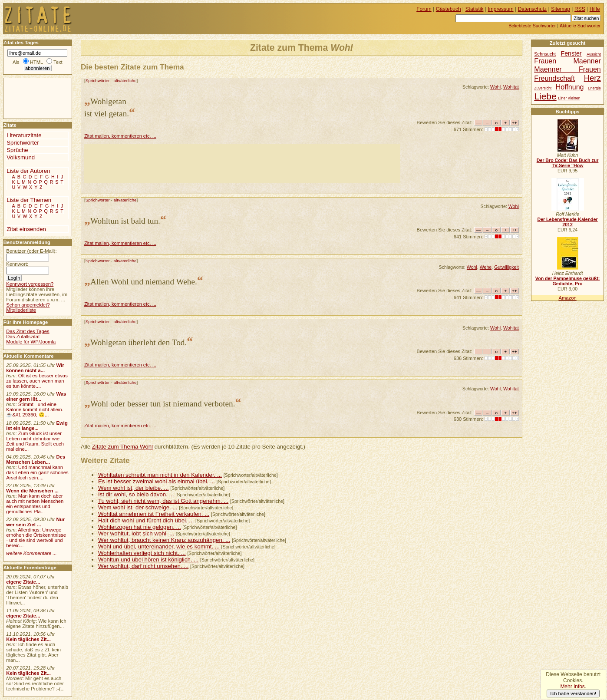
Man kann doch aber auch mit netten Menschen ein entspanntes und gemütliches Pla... (35, 504)
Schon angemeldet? (28, 305)
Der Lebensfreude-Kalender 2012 (567, 222)
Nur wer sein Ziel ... (35, 522)
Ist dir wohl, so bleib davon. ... (136, 494)
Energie (594, 88)
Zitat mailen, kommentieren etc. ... (120, 136)
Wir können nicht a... (35, 368)
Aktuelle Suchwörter (580, 26)
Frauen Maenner (567, 61)
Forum (424, 9)
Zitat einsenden (26, 229)
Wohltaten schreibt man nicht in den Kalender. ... (160, 475)
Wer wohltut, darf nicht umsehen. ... (143, 566)
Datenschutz (532, 9)
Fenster (571, 53)
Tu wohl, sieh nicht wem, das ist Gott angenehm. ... (163, 501)
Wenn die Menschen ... (32, 491)
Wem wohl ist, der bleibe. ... (134, 488)
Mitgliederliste (21, 310)
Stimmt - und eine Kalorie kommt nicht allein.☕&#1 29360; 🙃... (35, 409)
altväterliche (125, 81)
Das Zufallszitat (23, 337)
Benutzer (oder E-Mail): (31, 251)
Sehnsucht (545, 54)
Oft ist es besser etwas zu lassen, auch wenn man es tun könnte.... (37, 381)
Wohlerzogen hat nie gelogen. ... (140, 527)
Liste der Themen (29, 200)
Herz (592, 78)
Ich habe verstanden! (573, 693)
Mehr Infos (572, 687)
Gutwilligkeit (506, 267)
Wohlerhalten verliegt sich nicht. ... (142, 553)
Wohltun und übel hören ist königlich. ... (148, 560)
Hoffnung (570, 87)
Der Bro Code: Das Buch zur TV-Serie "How (568, 163)
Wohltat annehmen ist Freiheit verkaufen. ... (154, 514)
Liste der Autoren (28, 171)
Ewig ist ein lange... (37, 426)
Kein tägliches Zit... (28, 639)
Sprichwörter (98, 81)
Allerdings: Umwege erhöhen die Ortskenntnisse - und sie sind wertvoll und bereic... (36, 538)
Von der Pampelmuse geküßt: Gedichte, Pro (567, 281)
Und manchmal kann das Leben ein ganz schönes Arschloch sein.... (37, 472)
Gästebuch (449, 9)
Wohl (495, 87)
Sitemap (561, 9)
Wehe (486, 267)
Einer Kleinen (569, 98)
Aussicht (594, 54)
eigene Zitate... (23, 582)
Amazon (567, 298)
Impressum (501, 9)
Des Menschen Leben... (36, 459)
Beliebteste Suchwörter (532, 26)
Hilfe (595, 9)
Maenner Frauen (567, 69)
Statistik (475, 9)
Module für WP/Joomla (31, 342)
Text (58, 62)
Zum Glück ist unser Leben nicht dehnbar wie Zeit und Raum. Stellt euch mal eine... (35, 441)
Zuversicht (543, 88)
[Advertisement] (242, 164)
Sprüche (17, 150)
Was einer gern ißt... (36, 396)
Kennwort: (17, 264)
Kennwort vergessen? (30, 284)
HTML (36, 62)
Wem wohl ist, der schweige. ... (138, 507)
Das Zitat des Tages (28, 331)
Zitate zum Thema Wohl (122, 447)
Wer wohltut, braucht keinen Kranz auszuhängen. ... (164, 540)
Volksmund (21, 157)
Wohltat (511, 87)
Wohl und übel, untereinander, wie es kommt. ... (159, 546)
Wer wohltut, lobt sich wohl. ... (136, 533)
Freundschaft (554, 78)
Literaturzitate (24, 135)
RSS (580, 9)
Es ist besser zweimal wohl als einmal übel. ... (157, 481)
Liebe (545, 96)
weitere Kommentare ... (31, 553)
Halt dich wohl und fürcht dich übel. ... (146, 520)
